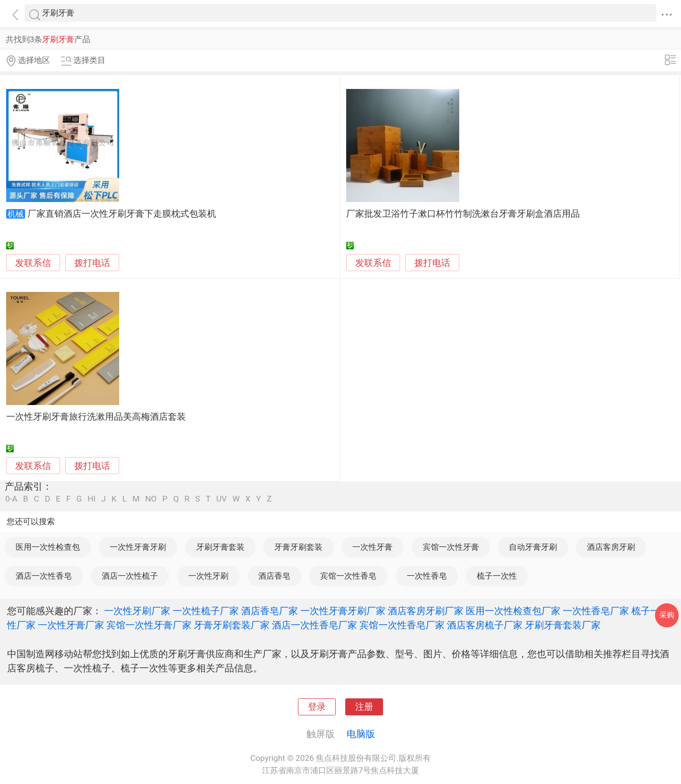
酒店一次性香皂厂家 (314, 625)
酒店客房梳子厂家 (485, 625)
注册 (364, 707)
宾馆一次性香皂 (348, 576)
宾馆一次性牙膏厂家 (149, 625)
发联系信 (33, 263)
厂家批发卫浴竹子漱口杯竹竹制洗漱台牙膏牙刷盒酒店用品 (463, 214)
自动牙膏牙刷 (533, 547)
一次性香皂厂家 (596, 611)
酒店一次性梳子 (130, 576)
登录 (317, 707)
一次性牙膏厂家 (71, 625)
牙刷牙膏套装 (220, 547)
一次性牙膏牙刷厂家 (343, 611)
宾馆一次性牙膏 (451, 547)
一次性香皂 (427, 576)
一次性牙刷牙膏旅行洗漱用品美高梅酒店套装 (96, 417)
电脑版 (361, 734)
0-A (11, 499)
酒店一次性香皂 (44, 576)
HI (92, 499)
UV (221, 499)
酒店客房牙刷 (611, 547)
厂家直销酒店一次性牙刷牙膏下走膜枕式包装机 (122, 214)
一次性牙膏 (372, 547)
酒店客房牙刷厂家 (426, 611)
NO (151, 499)
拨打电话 (92, 263)
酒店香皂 (274, 576)
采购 (667, 615)
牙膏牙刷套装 (298, 547)
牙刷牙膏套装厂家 (563, 625)
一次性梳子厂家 (206, 611)
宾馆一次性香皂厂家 (402, 625)
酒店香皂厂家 (270, 611)
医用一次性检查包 (48, 547)
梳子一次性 (497, 576)
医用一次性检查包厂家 (513, 611)
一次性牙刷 (208, 576)
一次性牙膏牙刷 (138, 547)
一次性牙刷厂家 (137, 611)
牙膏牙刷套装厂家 (232, 625)
